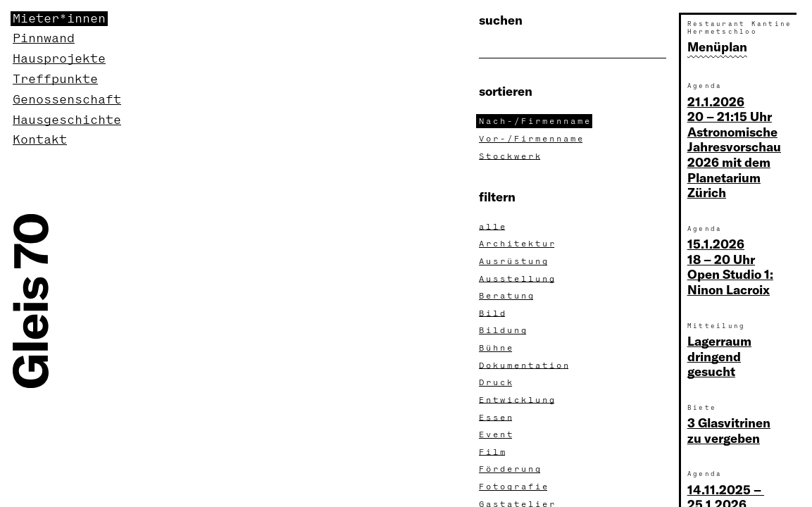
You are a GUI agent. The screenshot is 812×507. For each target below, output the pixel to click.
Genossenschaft (67, 100)
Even (497, 434)
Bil (493, 313)
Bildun (504, 330)
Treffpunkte (55, 79)
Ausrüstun (514, 261)
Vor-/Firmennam (532, 139)
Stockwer (511, 156)
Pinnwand (44, 38)
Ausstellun (518, 279)
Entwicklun (518, 400)
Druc (497, 382)
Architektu (518, 244)
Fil (493, 452)
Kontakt (40, 140)
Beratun (507, 296)
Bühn (497, 348)
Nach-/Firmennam (536, 121)
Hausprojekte (59, 59)
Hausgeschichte (67, 120)
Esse (497, 418)
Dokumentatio (525, 365)
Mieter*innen (59, 19)
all (493, 227)
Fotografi (514, 487)
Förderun (511, 469)
